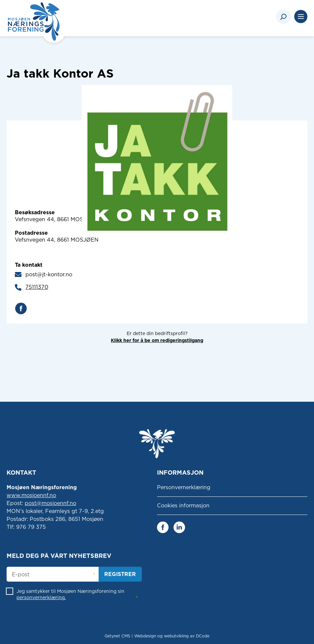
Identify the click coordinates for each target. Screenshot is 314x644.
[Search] (283, 17)
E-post (21, 575)
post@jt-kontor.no (49, 274)
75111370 (37, 287)
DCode (203, 636)
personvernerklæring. (41, 597)
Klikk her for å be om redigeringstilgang (157, 340)
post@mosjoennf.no (50, 503)
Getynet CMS (117, 636)
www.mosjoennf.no (31, 495)
